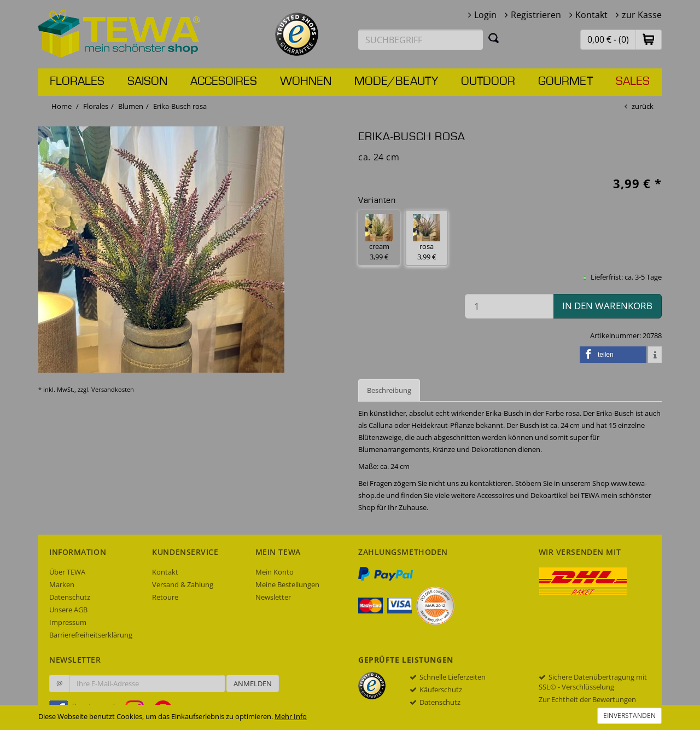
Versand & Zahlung (183, 584)
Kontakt (591, 15)
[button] (649, 39)
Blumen (131, 106)
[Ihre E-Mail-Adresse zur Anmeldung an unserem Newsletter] (147, 683)
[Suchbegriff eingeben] (421, 40)
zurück (643, 106)
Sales (633, 82)
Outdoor (488, 82)
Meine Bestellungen (287, 584)
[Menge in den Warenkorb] (509, 306)
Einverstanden (629, 715)
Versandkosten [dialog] (113, 389)
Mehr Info (291, 716)
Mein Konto (275, 572)
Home (62, 106)
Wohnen (306, 82)
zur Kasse (642, 15)
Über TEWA (67, 572)
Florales (77, 82)
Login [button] (485, 15)
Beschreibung (389, 390)
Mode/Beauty (396, 82)
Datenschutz (70, 597)
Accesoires (224, 82)
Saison (147, 82)
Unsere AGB (68, 610)
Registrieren (536, 15)
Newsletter (273, 597)
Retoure (165, 597)
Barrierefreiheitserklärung (91, 635)
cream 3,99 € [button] (379, 238)
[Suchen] (494, 38)
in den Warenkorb (607, 306)
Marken (62, 584)
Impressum (68, 622)
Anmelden (253, 683)
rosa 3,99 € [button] (427, 238)
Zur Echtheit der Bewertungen (587, 699)
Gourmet (565, 82)
